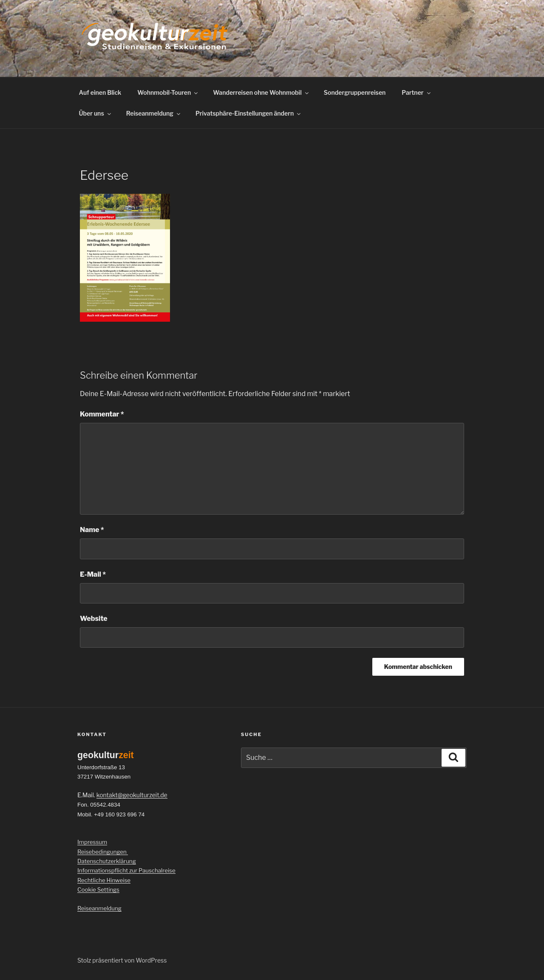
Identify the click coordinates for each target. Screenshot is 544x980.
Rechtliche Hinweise (104, 880)
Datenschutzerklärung (107, 861)
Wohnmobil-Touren (168, 92)
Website (94, 619)
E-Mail (93, 574)
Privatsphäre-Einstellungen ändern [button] (249, 113)
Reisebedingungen (103, 852)
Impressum (92, 842)
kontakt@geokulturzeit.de (132, 795)
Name (92, 530)
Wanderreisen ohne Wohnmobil (261, 92)
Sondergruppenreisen (355, 92)
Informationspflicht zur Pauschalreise (126, 870)
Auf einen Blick (100, 92)
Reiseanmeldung (154, 113)
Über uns (96, 113)
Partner (416, 92)
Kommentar (102, 414)
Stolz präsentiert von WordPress (122, 960)
